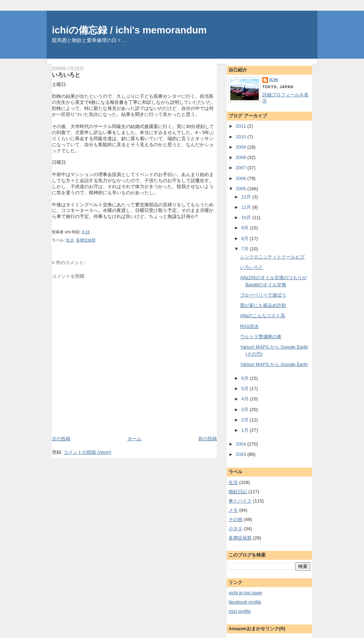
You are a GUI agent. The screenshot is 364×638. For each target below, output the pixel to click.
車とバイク (240, 501)
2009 (242, 147)
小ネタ (235, 529)
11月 (247, 207)
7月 (246, 249)
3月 (246, 410)
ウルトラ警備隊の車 (261, 337)
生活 (70, 240)
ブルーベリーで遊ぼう (263, 295)
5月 (246, 389)
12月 (247, 197)
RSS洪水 (249, 326)
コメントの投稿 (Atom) (87, 452)
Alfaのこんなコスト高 (262, 316)
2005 (242, 189)
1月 (246, 430)
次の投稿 (61, 439)
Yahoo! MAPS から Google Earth (274, 364)
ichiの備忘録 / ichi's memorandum (129, 30)
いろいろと (66, 75)
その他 (235, 519)
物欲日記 (238, 492)
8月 (246, 238)
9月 (246, 228)
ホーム (135, 439)
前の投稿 (208, 439)
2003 (242, 454)
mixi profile (240, 611)
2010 (242, 137)
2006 (242, 178)
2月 (246, 420)
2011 (242, 126)
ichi (274, 80)
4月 (246, 399)
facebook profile (245, 602)
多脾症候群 (86, 240)
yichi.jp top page (245, 593)
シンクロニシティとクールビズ (272, 257)
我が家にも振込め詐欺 (263, 305)
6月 (246, 378)
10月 (247, 217)
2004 (242, 444)
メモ (233, 510)
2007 (242, 168)
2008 (242, 157)
